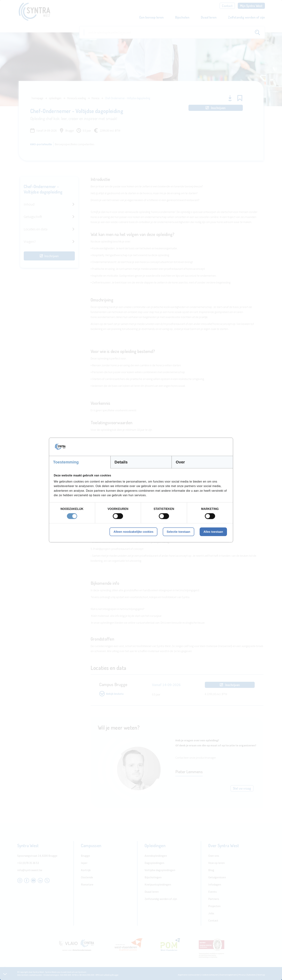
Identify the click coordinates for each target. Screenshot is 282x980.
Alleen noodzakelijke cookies (133, 532)
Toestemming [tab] (66, 462)
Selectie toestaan (178, 532)
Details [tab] (121, 462)
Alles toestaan (213, 532)
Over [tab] (180, 462)
